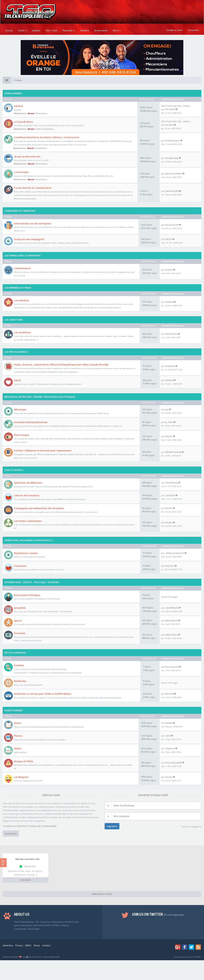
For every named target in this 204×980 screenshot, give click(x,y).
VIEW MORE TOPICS (102, 894)
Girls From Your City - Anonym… (177, 106)
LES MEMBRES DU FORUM (18, 288)
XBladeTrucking (173, 452)
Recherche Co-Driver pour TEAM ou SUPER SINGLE (43, 694)
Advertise (8, 945)
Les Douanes (21, 172)
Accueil (9, 30)
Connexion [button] (193, 30)
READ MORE (26, 880)
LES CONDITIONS (14, 320)
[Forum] (7, 80)
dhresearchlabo (173, 174)
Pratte (38, 129)
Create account (175, 30)
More (117, 30)
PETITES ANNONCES (15, 653)
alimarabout (171, 620)
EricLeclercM (172, 225)
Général (18, 106)
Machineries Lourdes (26, 553)
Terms (37, 945)
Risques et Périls (24, 761)
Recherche (20, 681)
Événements (101, 30)
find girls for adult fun (27, 859)
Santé (17, 380)
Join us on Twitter (158, 914)
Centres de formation (27, 495)
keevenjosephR (173, 763)
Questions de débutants (28, 483)
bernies (169, 125)
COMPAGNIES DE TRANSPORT (20, 211)
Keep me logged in (190, 827)
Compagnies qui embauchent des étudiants (39, 508)
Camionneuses (22, 268)
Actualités (20, 608)
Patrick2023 (171, 334)
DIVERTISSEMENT (14, 710)
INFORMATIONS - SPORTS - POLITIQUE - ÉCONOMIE (32, 582)
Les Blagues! (21, 777)
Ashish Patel (36, 957)
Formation (20, 566)
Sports (18, 621)
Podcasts (69, 30)
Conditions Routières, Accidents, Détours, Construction (47, 137)
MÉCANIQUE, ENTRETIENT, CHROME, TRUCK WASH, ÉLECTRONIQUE (40, 397)
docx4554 (170, 109)
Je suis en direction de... (28, 157)
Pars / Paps (52, 30)
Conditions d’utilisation (15, 826)
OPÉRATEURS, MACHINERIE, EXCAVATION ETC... (29, 540)
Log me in (112, 826)
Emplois (36, 30)
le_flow (169, 422)
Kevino (169, 508)
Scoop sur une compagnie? (29, 239)
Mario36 (169, 694)
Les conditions (22, 332)
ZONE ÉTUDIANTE (14, 470)
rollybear (170, 748)
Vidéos (18, 749)
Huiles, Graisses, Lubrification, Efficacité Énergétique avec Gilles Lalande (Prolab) (61, 365)
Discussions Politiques (27, 595)
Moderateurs (41, 113)
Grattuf (169, 270)
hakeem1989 (172, 191)
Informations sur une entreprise (32, 223)
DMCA (28, 945)
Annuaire (85, 30)
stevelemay (171, 483)
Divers (18, 723)
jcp (167, 409)
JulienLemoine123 (174, 553)
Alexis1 (169, 436)
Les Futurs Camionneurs (28, 521)
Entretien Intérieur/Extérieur (31, 422)
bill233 (168, 239)
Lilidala (169, 723)
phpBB (57, 957)
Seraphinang (172, 158)
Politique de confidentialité (42, 826)
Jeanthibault (172, 608)
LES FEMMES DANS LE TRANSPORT (23, 256)
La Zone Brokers (23, 122)
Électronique (21, 435)
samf (168, 736)
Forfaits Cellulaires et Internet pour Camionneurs (43, 450)
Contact (46, 945)
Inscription (11, 834)
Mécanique (20, 409)
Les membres (21, 300)
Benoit (31, 113)
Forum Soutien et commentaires (33, 188)
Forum (23, 30)
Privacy (19, 945)
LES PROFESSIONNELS (16, 352)
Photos (18, 736)
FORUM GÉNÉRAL (13, 93)
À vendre (19, 665)
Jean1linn (170, 495)
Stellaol (169, 302)
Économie (20, 633)
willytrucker (171, 635)
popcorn (170, 566)
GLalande (170, 366)
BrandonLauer (172, 141)
